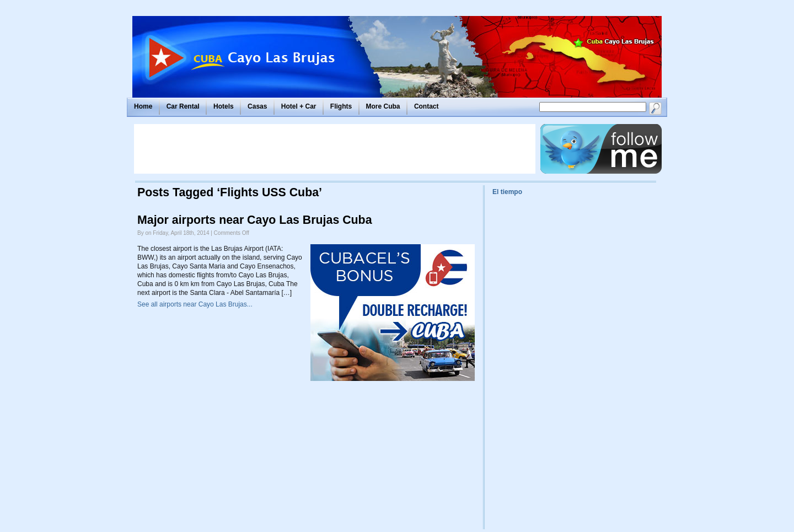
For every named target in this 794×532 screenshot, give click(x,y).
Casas (257, 106)
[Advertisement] (335, 149)
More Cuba (383, 106)
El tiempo (507, 192)
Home (143, 106)
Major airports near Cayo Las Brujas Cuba (255, 220)
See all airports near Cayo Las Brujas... (195, 304)
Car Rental (183, 106)
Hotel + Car (299, 106)
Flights (341, 106)
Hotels (224, 106)
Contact (426, 106)
